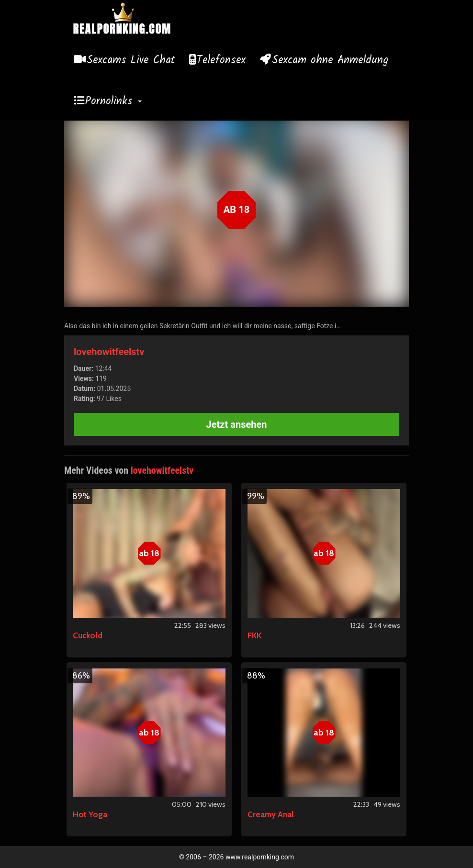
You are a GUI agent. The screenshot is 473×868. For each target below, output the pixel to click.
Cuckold (88, 635)
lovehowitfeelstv (109, 352)
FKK (254, 635)
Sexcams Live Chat (131, 60)
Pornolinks (113, 101)
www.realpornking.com (260, 857)
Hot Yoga (90, 814)
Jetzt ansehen (237, 424)
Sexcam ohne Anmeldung (330, 60)
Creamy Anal (271, 814)
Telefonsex (221, 60)
